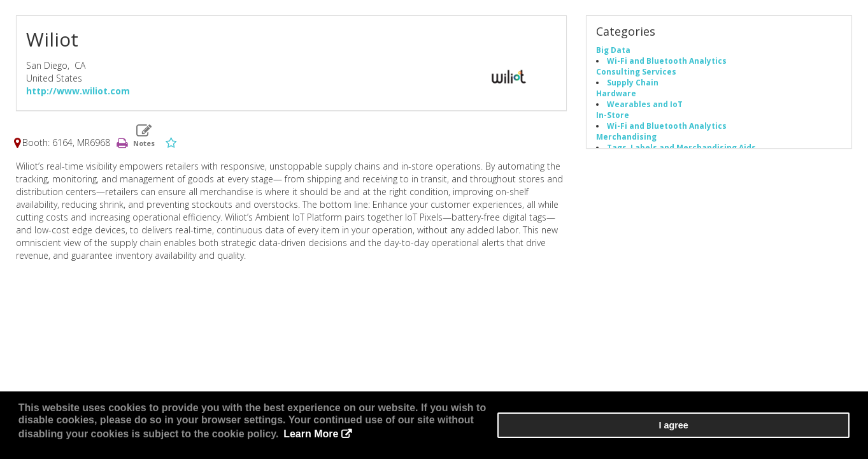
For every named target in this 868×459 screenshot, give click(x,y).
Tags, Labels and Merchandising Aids (681, 151)
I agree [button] (811, 434)
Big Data (613, 54)
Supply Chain (633, 86)
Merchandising (626, 140)
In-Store (613, 119)
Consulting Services (636, 75)
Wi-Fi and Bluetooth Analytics (667, 64)
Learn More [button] (499, 440)
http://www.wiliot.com (78, 95)
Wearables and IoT (645, 108)
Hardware (616, 97)
